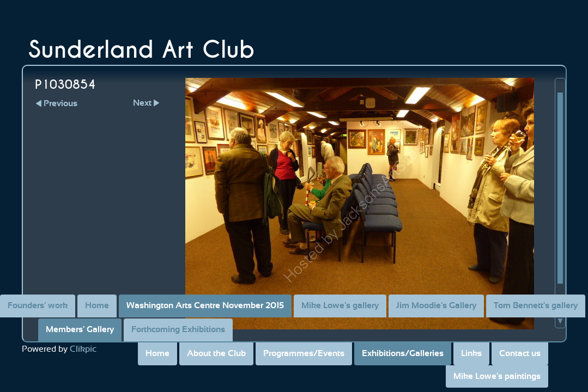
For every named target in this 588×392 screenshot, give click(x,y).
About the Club (216, 353)
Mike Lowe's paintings (497, 376)
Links (471, 353)
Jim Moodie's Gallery (436, 305)
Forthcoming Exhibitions (178, 329)
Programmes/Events (304, 353)
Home (157, 353)
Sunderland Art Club (142, 50)
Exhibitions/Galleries (403, 353)
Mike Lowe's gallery (340, 305)
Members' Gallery (80, 329)
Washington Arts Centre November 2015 (205, 305)
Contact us (520, 353)
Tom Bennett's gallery (536, 305)
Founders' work (38, 305)
